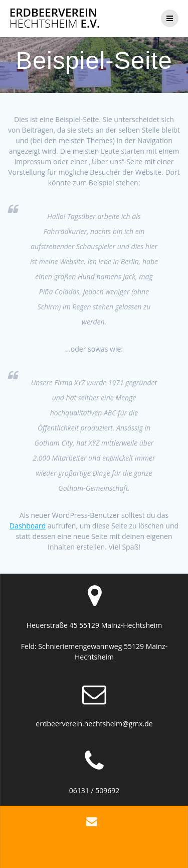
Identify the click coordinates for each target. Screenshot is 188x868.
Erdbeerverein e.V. (55, 18)
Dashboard (28, 526)
